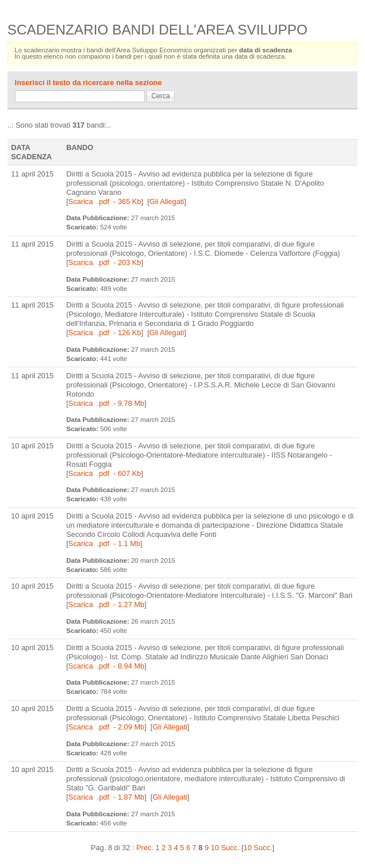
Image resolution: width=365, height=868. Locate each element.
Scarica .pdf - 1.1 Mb (104, 544)
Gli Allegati (167, 201)
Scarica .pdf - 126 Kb (105, 333)
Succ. (230, 848)
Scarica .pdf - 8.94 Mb (106, 666)
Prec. (145, 848)
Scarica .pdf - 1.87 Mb (106, 797)
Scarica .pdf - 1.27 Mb (106, 604)
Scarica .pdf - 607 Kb (105, 473)
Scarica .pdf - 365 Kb (105, 201)
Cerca (160, 96)
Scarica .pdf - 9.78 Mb (106, 403)
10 (215, 848)
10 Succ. (258, 848)
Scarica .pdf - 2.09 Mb (106, 727)
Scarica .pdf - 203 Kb (105, 262)
